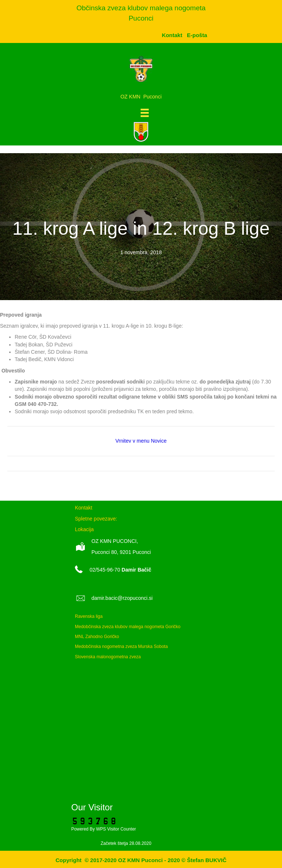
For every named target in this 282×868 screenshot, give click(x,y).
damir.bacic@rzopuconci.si (122, 598)
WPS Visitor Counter (116, 829)
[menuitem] (197, 35)
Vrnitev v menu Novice (141, 441)
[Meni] (145, 113)
